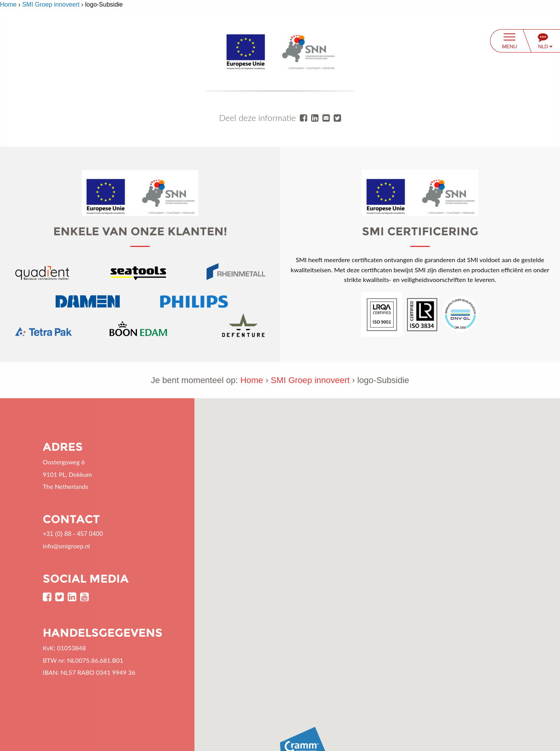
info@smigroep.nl (66, 546)
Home (8, 4)
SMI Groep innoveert (51, 4)
